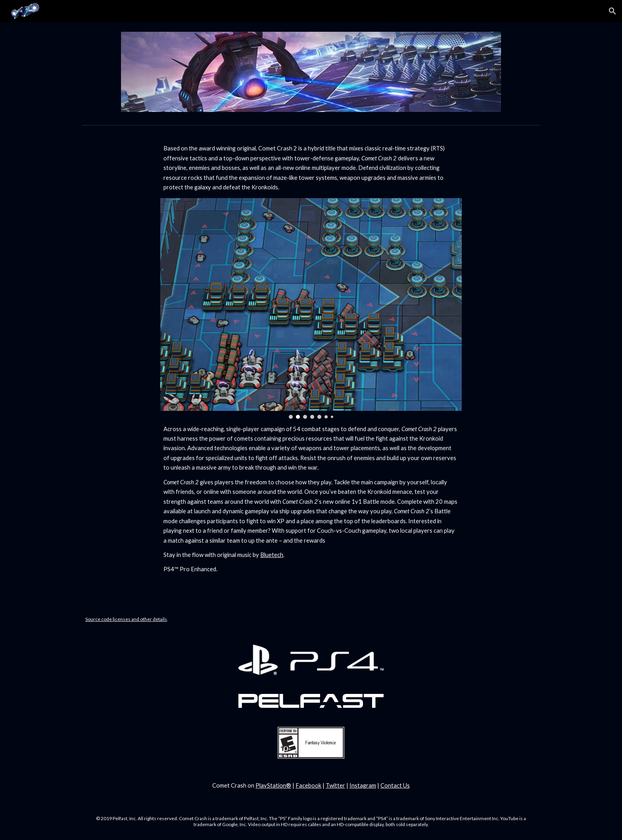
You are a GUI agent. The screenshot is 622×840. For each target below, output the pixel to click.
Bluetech (272, 555)
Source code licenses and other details (126, 619)
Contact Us (395, 785)
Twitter (335, 785)
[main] (311, 168)
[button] (612, 11)
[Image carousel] (311, 308)
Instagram (363, 785)
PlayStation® (273, 785)
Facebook (308, 785)
